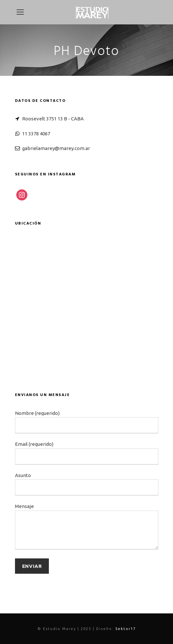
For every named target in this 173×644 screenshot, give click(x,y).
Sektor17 (126, 629)
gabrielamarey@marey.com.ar (56, 148)
